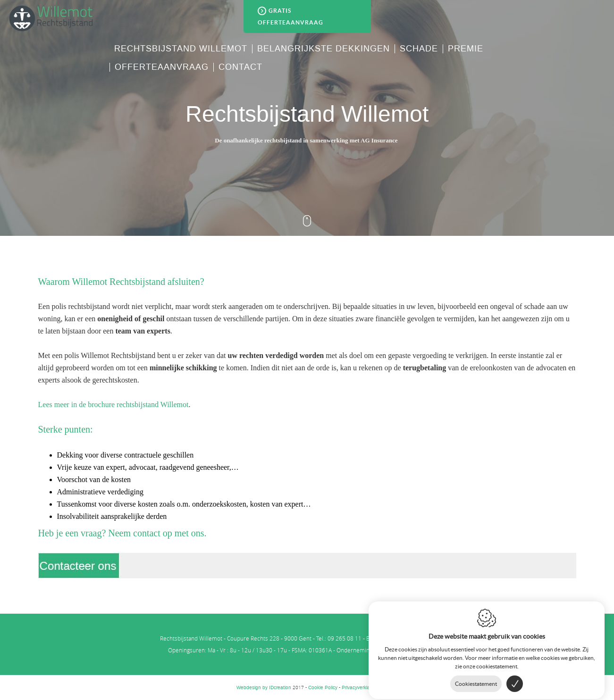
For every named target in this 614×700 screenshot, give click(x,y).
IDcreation (264, 687)
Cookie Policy (323, 687)
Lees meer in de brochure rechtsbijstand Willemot (114, 404)
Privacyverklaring (360, 687)
